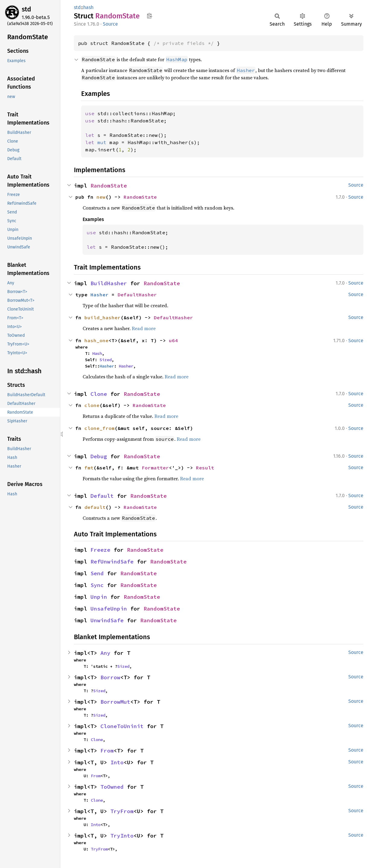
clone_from (100, 428)
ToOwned (112, 787)
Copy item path (149, 16)
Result (205, 468)
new (101, 197)
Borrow (110, 677)
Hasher (100, 295)
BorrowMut (115, 702)
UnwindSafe (107, 620)
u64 (173, 340)
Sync (97, 585)
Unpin (99, 597)
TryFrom (122, 811)
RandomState (109, 186)
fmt (89, 468)
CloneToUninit (122, 726)
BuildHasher (109, 283)
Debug (99, 456)
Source (110, 24)
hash (88, 7)
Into (117, 762)
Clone (99, 394)
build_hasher (103, 317)
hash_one (96, 340)
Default (102, 496)
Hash (97, 353)
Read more (144, 328)
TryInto (122, 836)
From (107, 751)
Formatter (155, 468)
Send (97, 573)
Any (105, 653)
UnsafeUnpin (109, 609)
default (95, 507)
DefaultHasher (137, 295)
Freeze (100, 550)
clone (92, 405)
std (26, 9)
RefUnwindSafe (112, 562)
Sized (106, 360)
